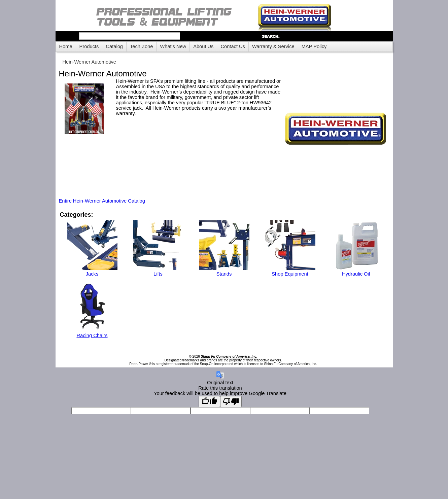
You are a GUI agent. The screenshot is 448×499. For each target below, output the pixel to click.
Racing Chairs (92, 335)
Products (89, 46)
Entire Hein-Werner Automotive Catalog (102, 201)
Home (66, 46)
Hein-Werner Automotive (89, 62)
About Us (203, 46)
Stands (224, 274)
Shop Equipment (290, 274)
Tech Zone (141, 46)
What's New (173, 46)
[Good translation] (209, 402)
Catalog (114, 46)
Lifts (158, 274)
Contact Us (233, 46)
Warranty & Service (273, 46)
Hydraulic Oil (356, 274)
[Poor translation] (231, 402)
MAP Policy (314, 46)
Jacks (92, 274)
